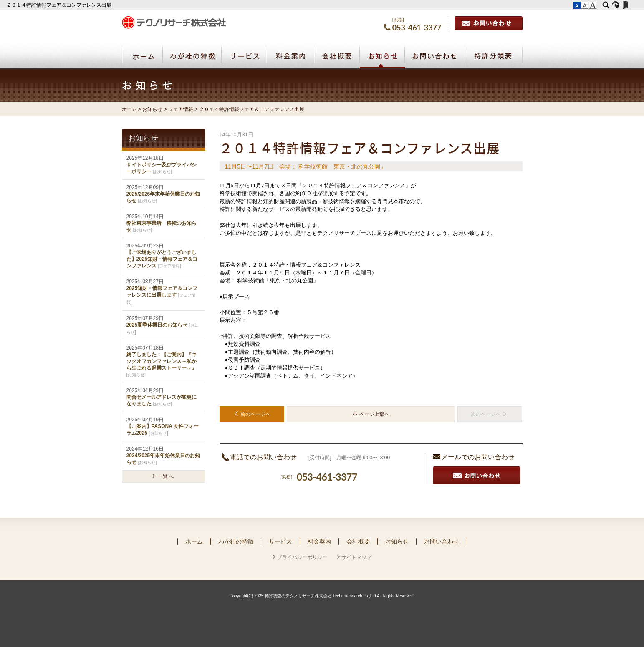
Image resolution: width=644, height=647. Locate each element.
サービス (280, 541)
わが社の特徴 (236, 541)
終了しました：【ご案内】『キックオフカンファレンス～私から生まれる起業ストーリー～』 (162, 361)
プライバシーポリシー (302, 557)
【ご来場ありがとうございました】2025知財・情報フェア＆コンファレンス (162, 259)
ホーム (129, 109)
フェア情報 (181, 109)
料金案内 (319, 541)
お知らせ (382, 57)
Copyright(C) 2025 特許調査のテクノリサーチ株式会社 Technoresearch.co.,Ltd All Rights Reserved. (322, 596)
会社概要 (358, 541)
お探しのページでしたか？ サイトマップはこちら (473, 432)
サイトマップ (356, 557)
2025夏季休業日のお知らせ (157, 325)
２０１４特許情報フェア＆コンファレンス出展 (59, 5)
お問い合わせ (489, 23)
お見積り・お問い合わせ (477, 475)
